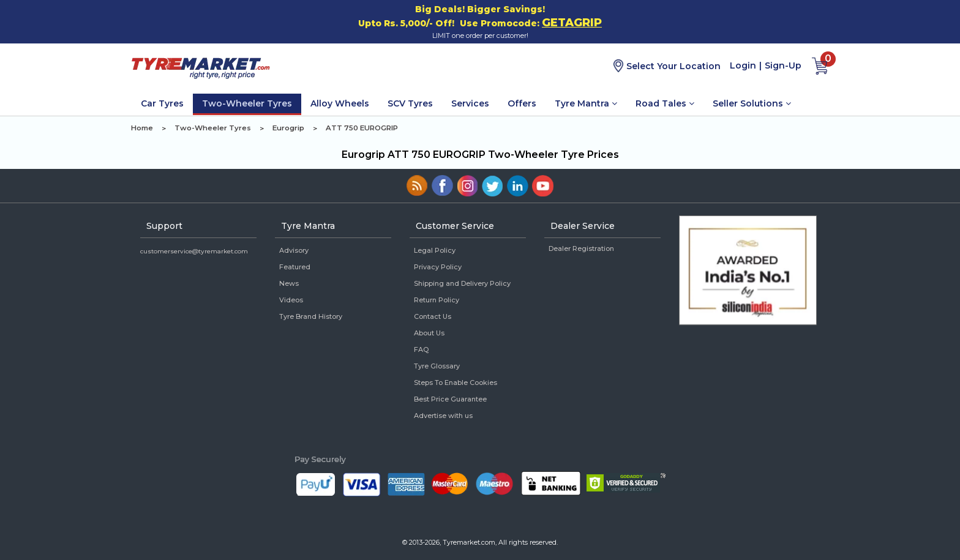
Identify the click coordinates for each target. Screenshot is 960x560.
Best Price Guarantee (450, 399)
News (289, 283)
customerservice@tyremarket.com (194, 251)
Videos (291, 300)
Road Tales (665, 103)
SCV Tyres (410, 103)
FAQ (421, 349)
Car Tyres (162, 103)
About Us (429, 333)
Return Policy (437, 300)
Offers (522, 103)
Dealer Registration (581, 248)
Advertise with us (443, 416)
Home (142, 128)
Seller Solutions (752, 103)
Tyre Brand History (311, 316)
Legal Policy (435, 250)
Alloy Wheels (340, 103)
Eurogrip (288, 128)
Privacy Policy (438, 267)
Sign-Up (783, 65)
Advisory (294, 250)
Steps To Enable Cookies (456, 383)
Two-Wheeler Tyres (247, 103)
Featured (295, 267)
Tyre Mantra (586, 103)
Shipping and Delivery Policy (462, 283)
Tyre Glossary (437, 366)
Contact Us (433, 316)
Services (470, 103)
